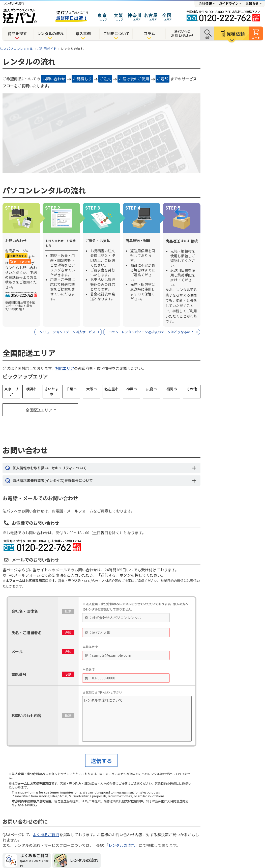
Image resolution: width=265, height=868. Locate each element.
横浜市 (31, 389)
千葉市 (71, 389)
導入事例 (83, 33)
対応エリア (65, 368)
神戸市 (132, 389)
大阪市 (92, 389)
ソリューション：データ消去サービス (67, 332)
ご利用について (116, 33)
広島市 (152, 389)
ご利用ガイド (47, 49)
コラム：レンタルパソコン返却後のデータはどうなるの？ (151, 332)
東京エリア (11, 391)
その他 (192, 389)
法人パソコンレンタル (17, 49)
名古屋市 (111, 389)
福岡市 (172, 389)
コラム (149, 33)
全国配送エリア (39, 410)
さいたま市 (51, 391)
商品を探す (17, 33)
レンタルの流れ (50, 33)
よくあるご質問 (46, 835)
